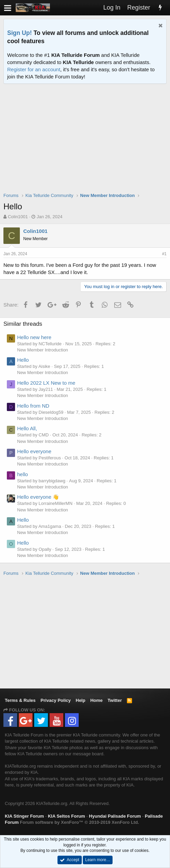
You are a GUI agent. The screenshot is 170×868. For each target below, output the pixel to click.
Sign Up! (19, 33)
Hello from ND (33, 406)
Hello (23, 360)
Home (96, 700)
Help (80, 700)
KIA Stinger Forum (24, 816)
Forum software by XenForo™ (79, 822)
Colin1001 (18, 217)
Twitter (115, 700)
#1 (164, 254)
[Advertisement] (87, 142)
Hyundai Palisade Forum (115, 816)
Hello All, (27, 428)
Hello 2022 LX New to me (46, 383)
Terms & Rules (20, 700)
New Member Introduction (43, 350)
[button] (8, 8)
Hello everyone (34, 451)
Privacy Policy (56, 700)
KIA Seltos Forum (67, 816)
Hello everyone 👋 (38, 497)
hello (23, 474)
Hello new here (34, 337)
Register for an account (34, 69)
